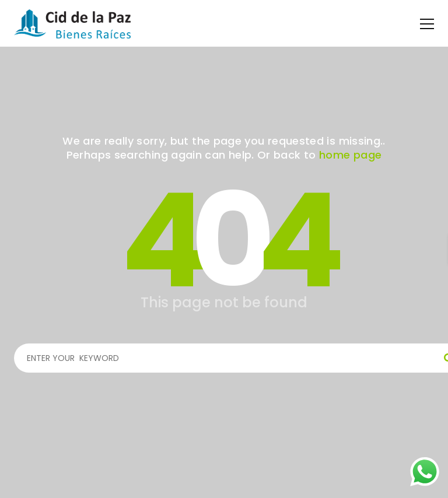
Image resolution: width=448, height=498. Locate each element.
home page (350, 155)
